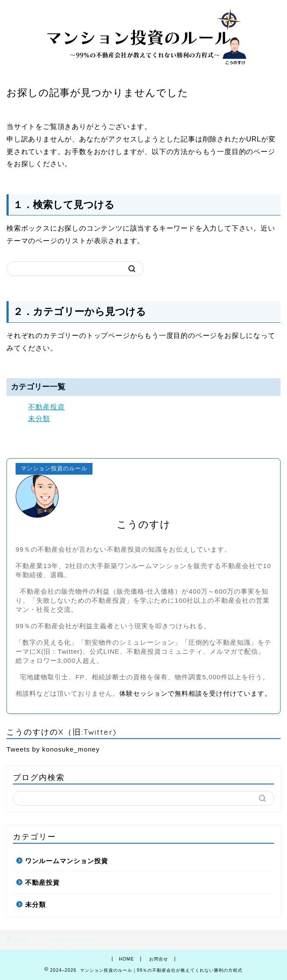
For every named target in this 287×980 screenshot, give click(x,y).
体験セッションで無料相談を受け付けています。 (195, 693)
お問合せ (159, 959)
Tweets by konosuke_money (53, 749)
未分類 (39, 419)
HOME (126, 959)
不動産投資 (46, 407)
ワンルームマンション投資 (67, 861)
